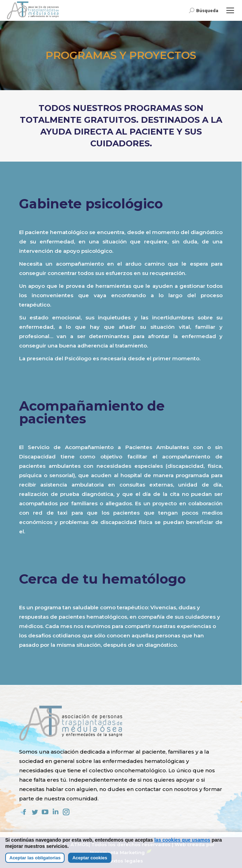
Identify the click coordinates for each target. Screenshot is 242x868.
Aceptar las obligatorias (35, 858)
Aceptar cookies (90, 858)
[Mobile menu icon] (230, 10)
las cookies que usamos (182, 840)
